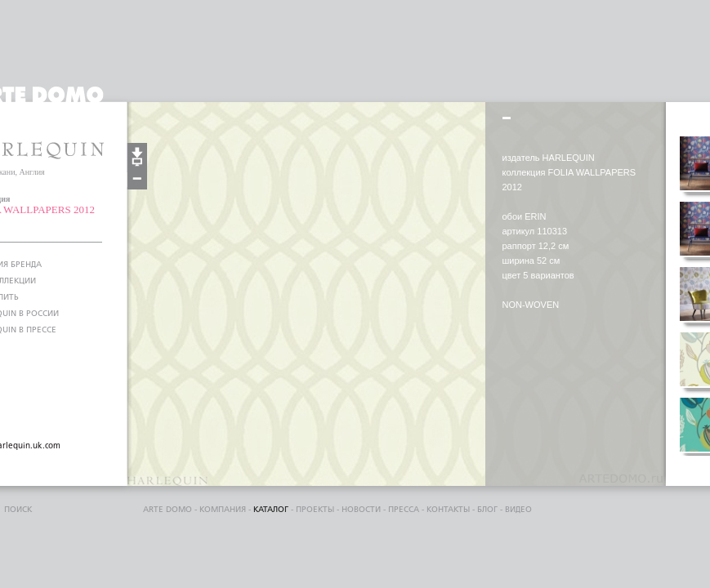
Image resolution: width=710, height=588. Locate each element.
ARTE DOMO (167, 510)
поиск (18, 510)
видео (518, 510)
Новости (361, 510)
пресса (404, 510)
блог (487, 510)
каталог (271, 510)
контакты (448, 510)
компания (223, 510)
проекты (315, 510)
